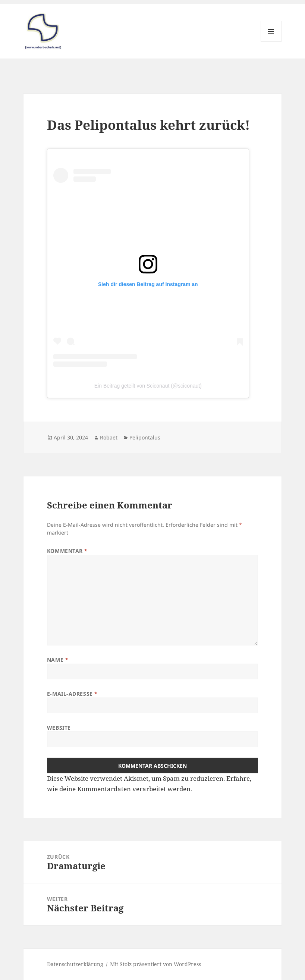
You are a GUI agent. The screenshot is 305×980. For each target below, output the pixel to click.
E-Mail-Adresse (72, 694)
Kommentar (67, 551)
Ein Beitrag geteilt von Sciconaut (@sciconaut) (148, 386)
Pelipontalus (145, 437)
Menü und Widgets (271, 42)
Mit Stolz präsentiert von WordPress (155, 964)
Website (59, 728)
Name (58, 660)
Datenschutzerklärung (75, 964)
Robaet (109, 437)
